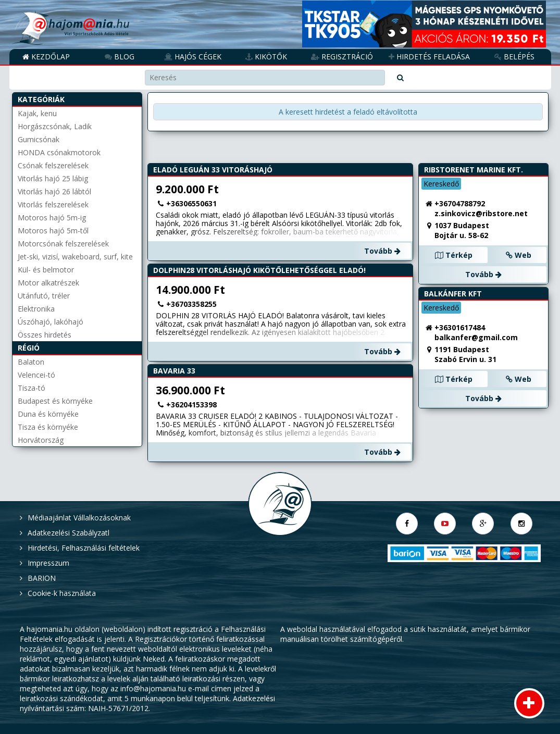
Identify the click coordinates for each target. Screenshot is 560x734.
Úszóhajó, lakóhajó (51, 322)
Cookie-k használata (62, 593)
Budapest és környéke (55, 401)
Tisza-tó (32, 388)
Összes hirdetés (45, 335)
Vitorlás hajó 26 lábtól (54, 191)
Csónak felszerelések (53, 165)
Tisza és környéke (48, 427)
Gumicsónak (39, 139)
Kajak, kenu (37, 113)
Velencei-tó (36, 375)
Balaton (31, 362)
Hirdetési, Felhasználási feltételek (84, 548)
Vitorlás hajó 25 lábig (53, 178)
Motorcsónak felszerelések (63, 244)
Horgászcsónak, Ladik (55, 126)
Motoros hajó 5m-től (53, 231)
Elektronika (36, 309)
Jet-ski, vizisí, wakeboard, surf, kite (75, 257)
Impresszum (48, 563)
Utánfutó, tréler (44, 296)
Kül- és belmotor (46, 270)
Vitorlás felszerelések (53, 204)
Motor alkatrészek (48, 283)
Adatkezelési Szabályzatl (69, 533)
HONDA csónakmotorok (59, 152)
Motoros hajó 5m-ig (52, 217)
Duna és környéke (48, 414)
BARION (42, 578)
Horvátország (41, 440)
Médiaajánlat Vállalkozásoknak (79, 518)
